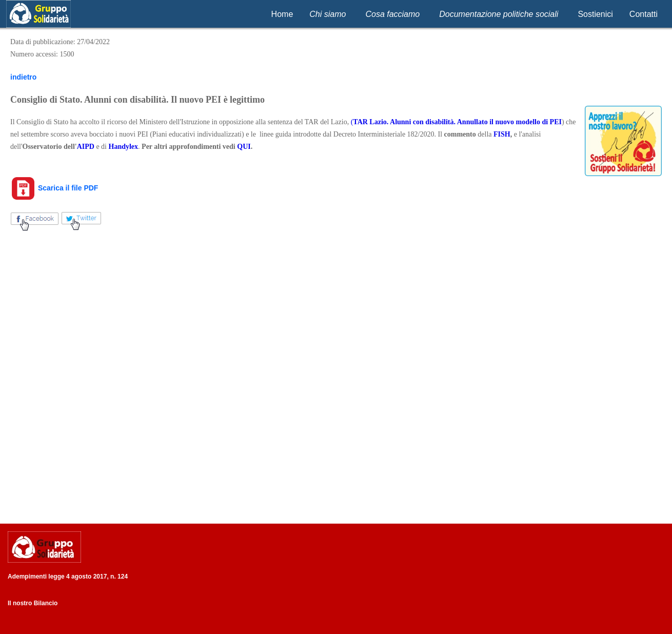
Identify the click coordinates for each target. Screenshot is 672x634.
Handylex (124, 147)
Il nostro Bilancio (33, 603)
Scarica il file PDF (54, 188)
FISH (502, 134)
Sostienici (595, 14)
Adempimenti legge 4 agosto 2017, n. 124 (68, 577)
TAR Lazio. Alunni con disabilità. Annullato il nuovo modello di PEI (457, 122)
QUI (244, 147)
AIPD (86, 147)
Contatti (644, 14)
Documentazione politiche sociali (499, 14)
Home (282, 14)
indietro (23, 77)
